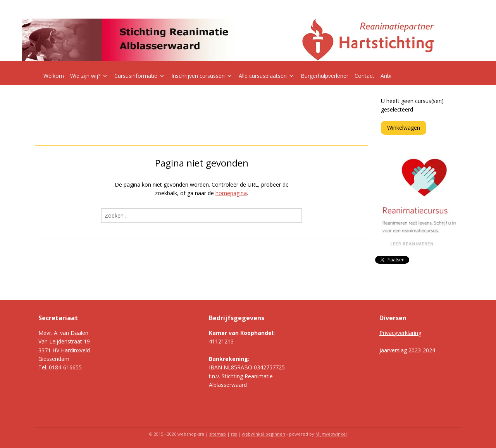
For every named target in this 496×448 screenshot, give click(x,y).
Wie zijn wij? (89, 76)
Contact (364, 76)
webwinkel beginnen (263, 434)
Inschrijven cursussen (202, 76)
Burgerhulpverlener (325, 76)
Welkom (54, 76)
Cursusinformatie (140, 76)
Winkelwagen (404, 128)
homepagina (231, 193)
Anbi (386, 76)
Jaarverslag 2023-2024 (407, 350)
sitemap (218, 434)
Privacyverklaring (400, 333)
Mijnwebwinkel (331, 434)
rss (234, 434)
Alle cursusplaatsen (267, 76)
